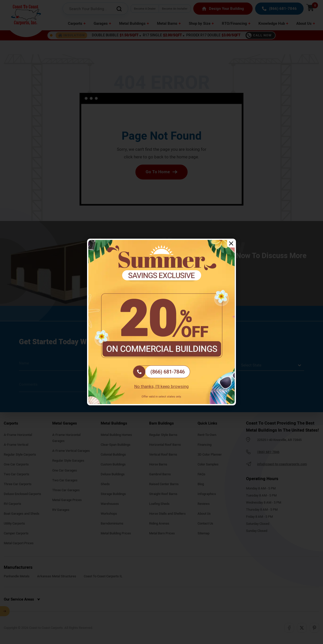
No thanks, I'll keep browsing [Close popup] (161, 387)
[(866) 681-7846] (161, 372)
